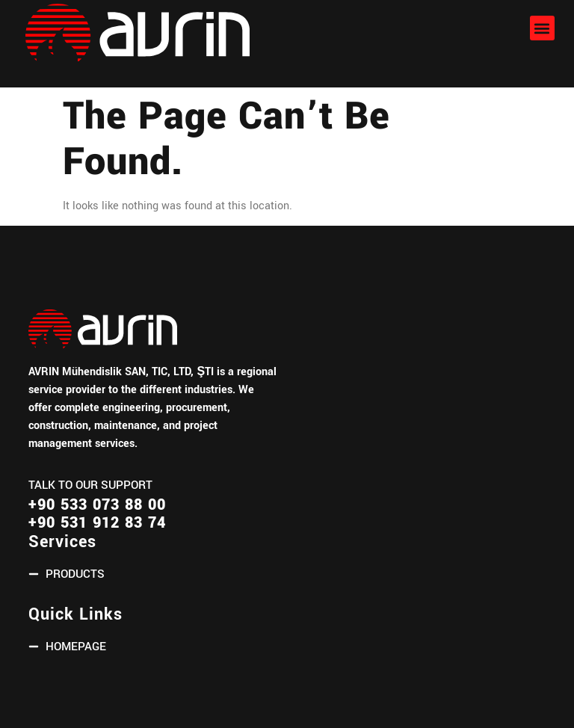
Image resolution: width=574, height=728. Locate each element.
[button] (542, 28)
